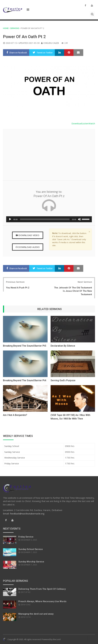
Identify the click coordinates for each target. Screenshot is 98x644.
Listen (85, 123)
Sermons (15, 28)
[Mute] (79, 219)
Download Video (28, 235)
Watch (92, 123)
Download (77, 123)
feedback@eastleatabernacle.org (27, 514)
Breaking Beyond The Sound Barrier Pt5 (25, 346)
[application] (49, 219)
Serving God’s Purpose (63, 380)
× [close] (89, 232)
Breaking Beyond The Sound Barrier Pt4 (25, 380)
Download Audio (28, 247)
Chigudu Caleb (51, 43)
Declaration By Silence (63, 346)
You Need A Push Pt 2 (18, 288)
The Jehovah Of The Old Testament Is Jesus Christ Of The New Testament (73, 291)
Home (6, 28)
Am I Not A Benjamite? (15, 415)
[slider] (45, 219)
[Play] (10, 219)
